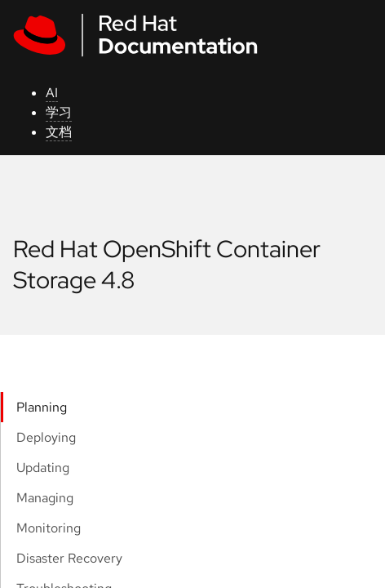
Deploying (46, 437)
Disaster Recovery (69, 558)
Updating (43, 468)
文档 (59, 132)
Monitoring (49, 528)
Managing (45, 498)
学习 (59, 112)
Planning (42, 407)
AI (52, 93)
